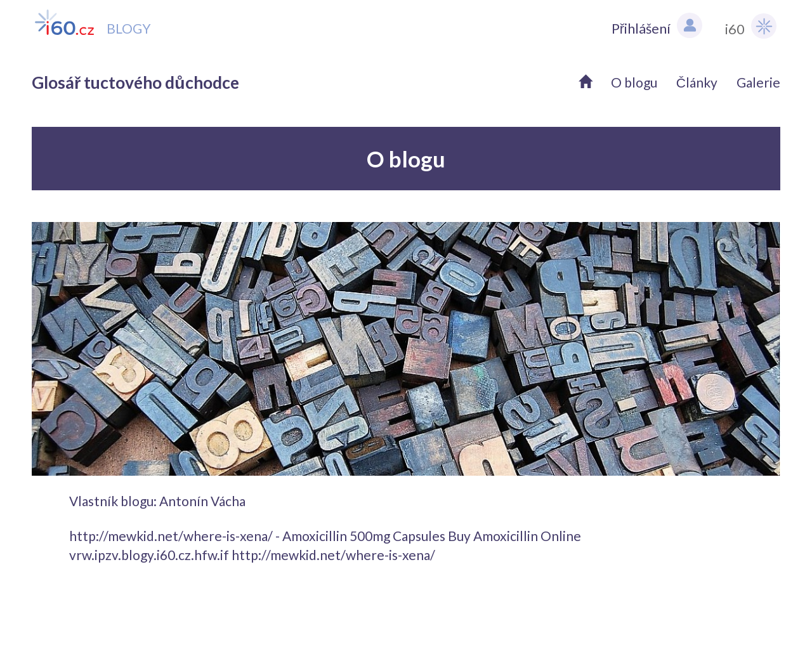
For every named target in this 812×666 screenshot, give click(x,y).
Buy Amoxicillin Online (514, 536)
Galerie (758, 82)
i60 (751, 26)
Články (697, 82)
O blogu (634, 82)
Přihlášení (657, 25)
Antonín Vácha (202, 501)
